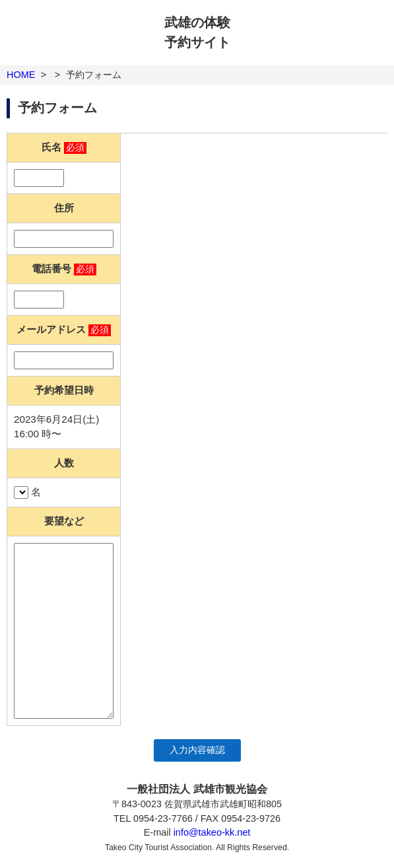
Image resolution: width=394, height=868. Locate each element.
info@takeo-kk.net (212, 832)
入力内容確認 (197, 750)
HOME (21, 75)
